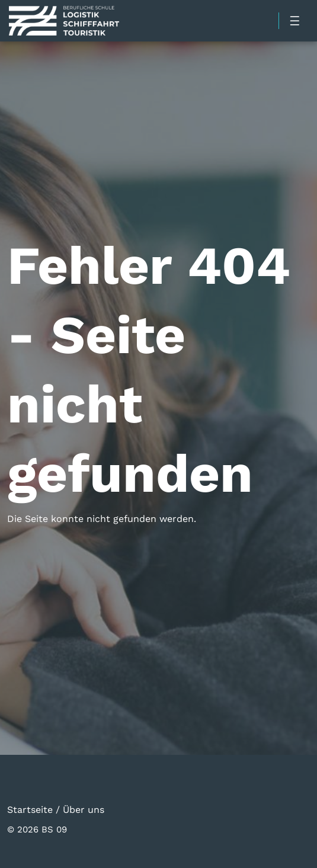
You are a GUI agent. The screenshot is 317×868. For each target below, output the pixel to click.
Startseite (30, 809)
